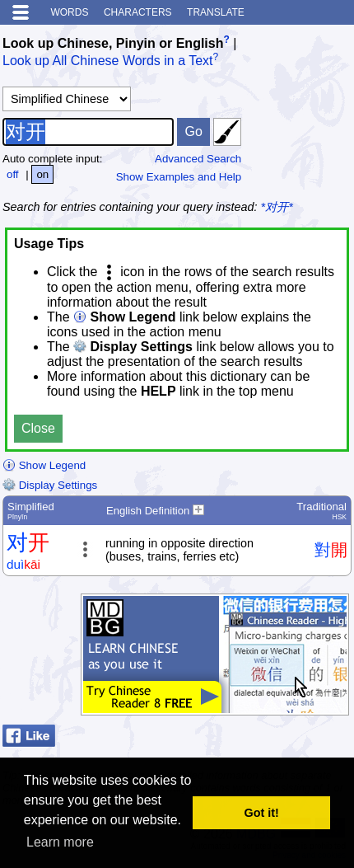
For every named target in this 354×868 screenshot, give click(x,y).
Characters (138, 12)
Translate (216, 12)
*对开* (277, 207)
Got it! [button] (262, 813)
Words (69, 12)
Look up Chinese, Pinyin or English (113, 43)
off (13, 174)
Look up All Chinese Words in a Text (108, 61)
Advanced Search (198, 159)
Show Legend (44, 465)
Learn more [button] (60, 842)
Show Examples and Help (179, 177)
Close (38, 428)
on (42, 174)
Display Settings (50, 485)
